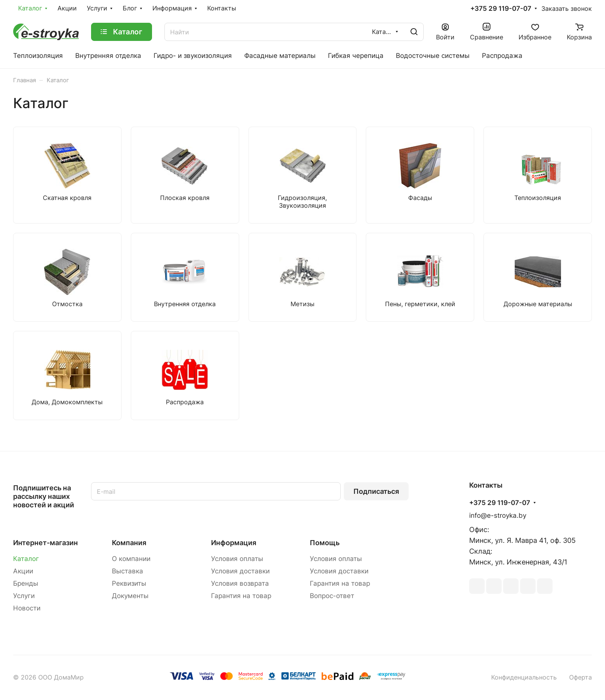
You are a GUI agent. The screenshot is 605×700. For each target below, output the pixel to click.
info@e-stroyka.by (498, 515)
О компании (131, 559)
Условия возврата (240, 583)
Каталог (26, 559)
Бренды (26, 583)
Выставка (128, 571)
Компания (129, 543)
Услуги (24, 596)
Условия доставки (240, 571)
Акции (23, 571)
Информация (234, 543)
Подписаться (376, 491)
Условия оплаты (237, 559)
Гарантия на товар (241, 596)
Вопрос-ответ (332, 596)
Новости (27, 608)
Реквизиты (129, 583)
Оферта (580, 677)
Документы (130, 596)
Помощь (325, 543)
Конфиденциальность (524, 677)
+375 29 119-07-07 (501, 9)
